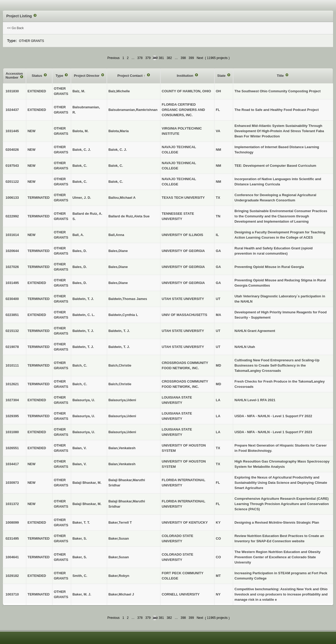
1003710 (12, 594)
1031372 (12, 504)
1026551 (12, 448)
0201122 (12, 182)
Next (200, 58)
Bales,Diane (118, 251)
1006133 (12, 198)
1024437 (12, 110)
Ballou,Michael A (122, 198)
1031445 (12, 131)
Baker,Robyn (119, 576)
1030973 (12, 483)
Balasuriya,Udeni (122, 400)
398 (183, 58)
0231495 (12, 538)
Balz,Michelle (119, 91)
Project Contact (130, 76)
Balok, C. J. (118, 150)
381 (161, 58)
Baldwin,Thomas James (128, 299)
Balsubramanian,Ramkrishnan (133, 110)
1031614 (12, 235)
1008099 (12, 522)
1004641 (12, 557)
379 (148, 58)
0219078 (12, 347)
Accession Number (14, 76)
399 (191, 58)
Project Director (87, 76)
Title (281, 76)
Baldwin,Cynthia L (123, 315)
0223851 (12, 315)
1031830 (12, 91)
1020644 (12, 251)
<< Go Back (15, 28)
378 (140, 58)
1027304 (12, 400)
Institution (185, 76)
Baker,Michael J (121, 594)
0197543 (12, 166)
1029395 (12, 416)
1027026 (12, 267)
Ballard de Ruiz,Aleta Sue (129, 216)
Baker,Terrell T (120, 522)
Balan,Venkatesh (122, 448)
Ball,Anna (116, 235)
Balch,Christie (120, 365)
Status (37, 76)
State (222, 76)
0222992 (12, 216)
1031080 (12, 432)
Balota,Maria (119, 131)
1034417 (12, 464)
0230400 (12, 299)
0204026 (12, 150)
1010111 (12, 365)
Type (60, 76)
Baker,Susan (119, 538)
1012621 (12, 384)
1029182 (12, 576)
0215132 (12, 331)
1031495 (12, 283)
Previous (114, 58)
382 (169, 58)
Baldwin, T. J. (119, 331)
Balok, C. (116, 166)
